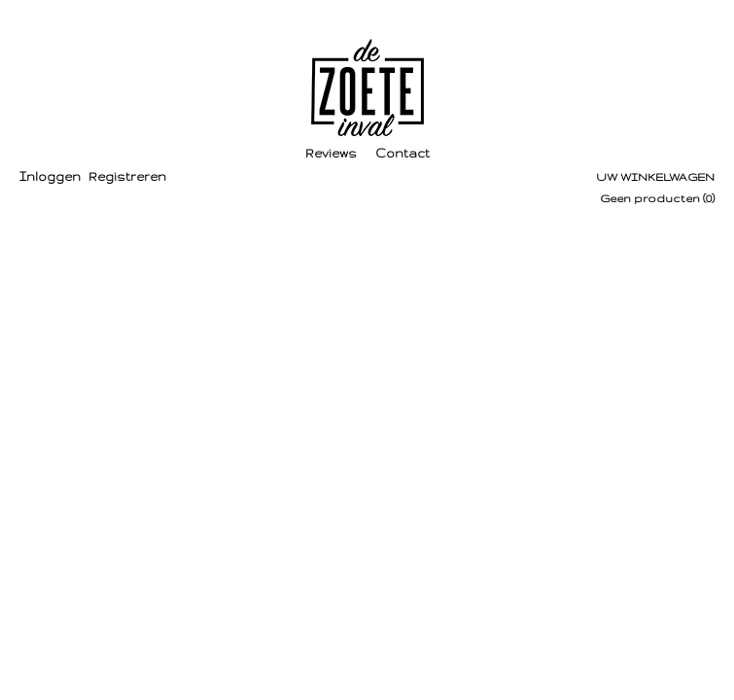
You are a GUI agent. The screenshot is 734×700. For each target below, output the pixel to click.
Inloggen (50, 176)
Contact (402, 153)
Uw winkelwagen (655, 177)
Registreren (127, 176)
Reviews (331, 153)
